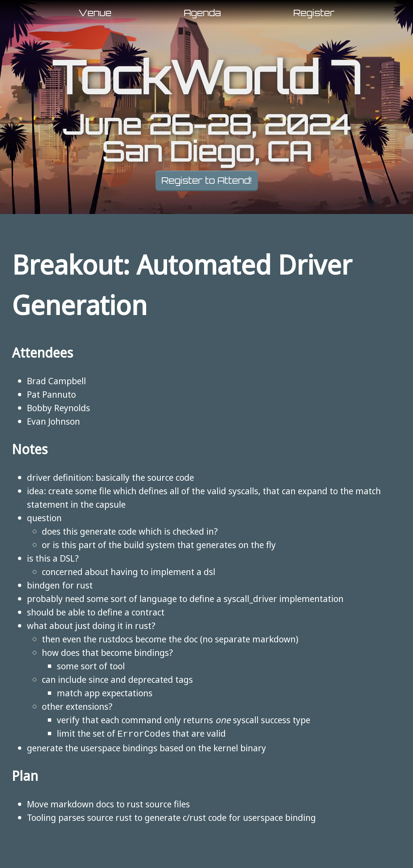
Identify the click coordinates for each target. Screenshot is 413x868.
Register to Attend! (207, 180)
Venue (95, 13)
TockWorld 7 (206, 77)
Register (314, 13)
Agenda (202, 13)
